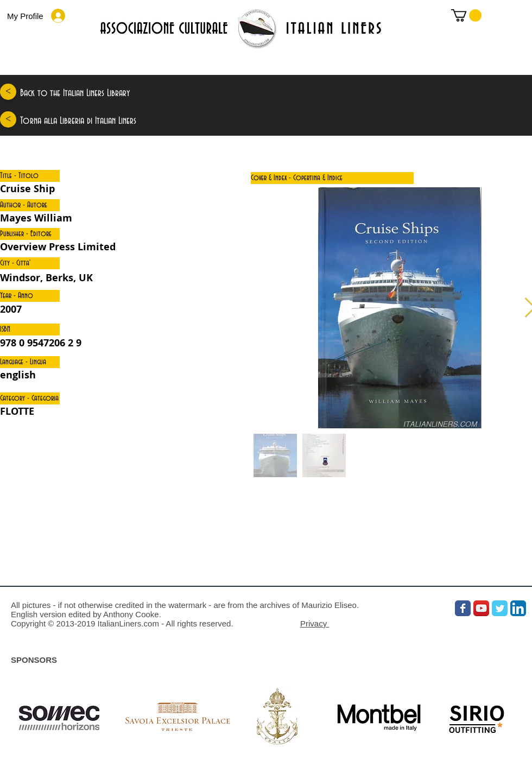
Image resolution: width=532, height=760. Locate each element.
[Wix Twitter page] (500, 608)
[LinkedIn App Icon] (518, 608)
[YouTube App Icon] (481, 608)
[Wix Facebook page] (463, 608)
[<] (8, 92)
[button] (30, 176)
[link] (466, 15)
